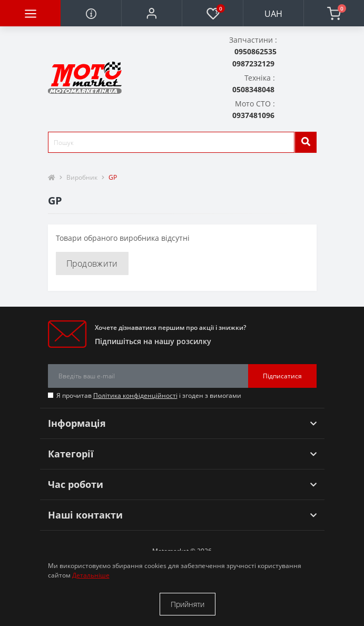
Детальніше (91, 575)
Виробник (82, 177)
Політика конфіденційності (135, 395)
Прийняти (188, 604)
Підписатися (282, 376)
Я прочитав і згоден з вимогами (149, 395)
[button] (151, 13)
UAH (273, 14)
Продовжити (92, 263)
